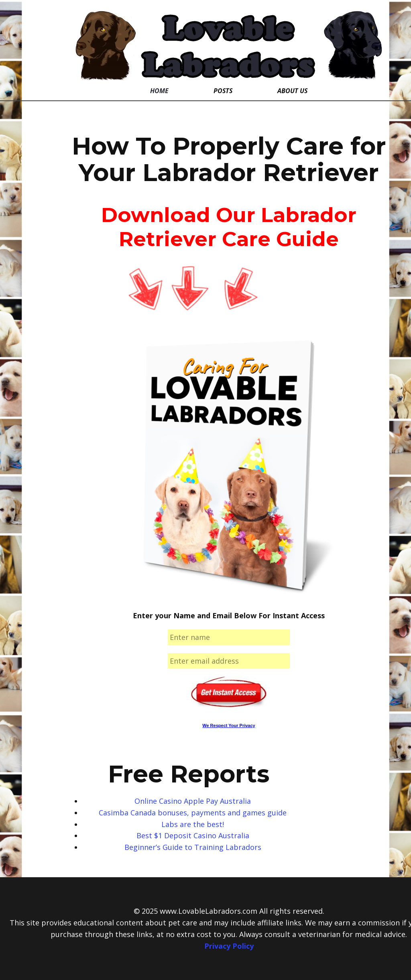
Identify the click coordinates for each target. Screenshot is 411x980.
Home (159, 91)
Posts (223, 91)
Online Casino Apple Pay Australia (193, 801)
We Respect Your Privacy (229, 725)
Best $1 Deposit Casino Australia (193, 835)
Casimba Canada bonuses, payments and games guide (193, 813)
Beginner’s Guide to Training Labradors (193, 847)
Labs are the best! (193, 824)
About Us (292, 91)
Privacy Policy (229, 946)
